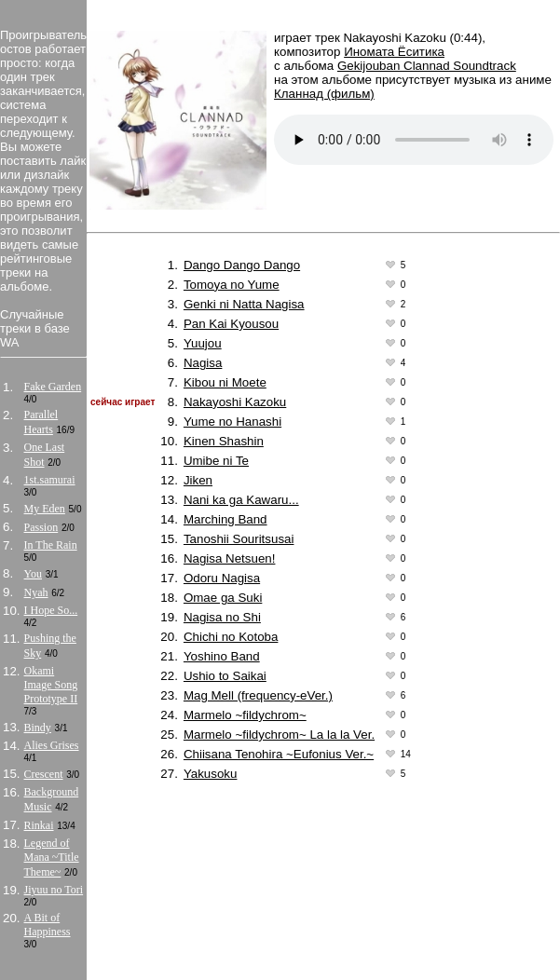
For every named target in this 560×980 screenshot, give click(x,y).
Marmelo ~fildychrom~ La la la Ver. (279, 735)
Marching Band (225, 519)
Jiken (198, 480)
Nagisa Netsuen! (230, 558)
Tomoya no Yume (232, 285)
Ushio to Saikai (225, 676)
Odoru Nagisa (222, 578)
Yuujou (203, 343)
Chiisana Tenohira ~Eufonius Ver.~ (279, 754)
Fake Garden (53, 387)
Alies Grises (52, 745)
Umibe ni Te (216, 461)
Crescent (44, 774)
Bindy (38, 728)
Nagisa (203, 363)
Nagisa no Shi (222, 617)
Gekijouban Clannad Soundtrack (427, 66)
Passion (41, 527)
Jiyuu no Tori (54, 890)
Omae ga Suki (223, 598)
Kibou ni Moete (225, 382)
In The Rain (51, 545)
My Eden (45, 509)
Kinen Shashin (224, 441)
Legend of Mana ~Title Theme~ (52, 857)
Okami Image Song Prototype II (51, 685)
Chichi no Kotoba (231, 637)
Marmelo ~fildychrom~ (245, 715)
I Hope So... (51, 610)
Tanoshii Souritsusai (239, 539)
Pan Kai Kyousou (231, 324)
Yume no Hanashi (232, 422)
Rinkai (39, 825)
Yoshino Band (222, 656)
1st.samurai (50, 480)
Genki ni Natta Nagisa (244, 304)
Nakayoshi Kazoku (235, 402)
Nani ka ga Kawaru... (241, 500)
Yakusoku (211, 774)
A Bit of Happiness (48, 925)
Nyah (36, 592)
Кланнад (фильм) (324, 94)
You (33, 574)
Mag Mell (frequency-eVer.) (258, 695)
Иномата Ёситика (394, 52)
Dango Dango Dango (242, 265)
